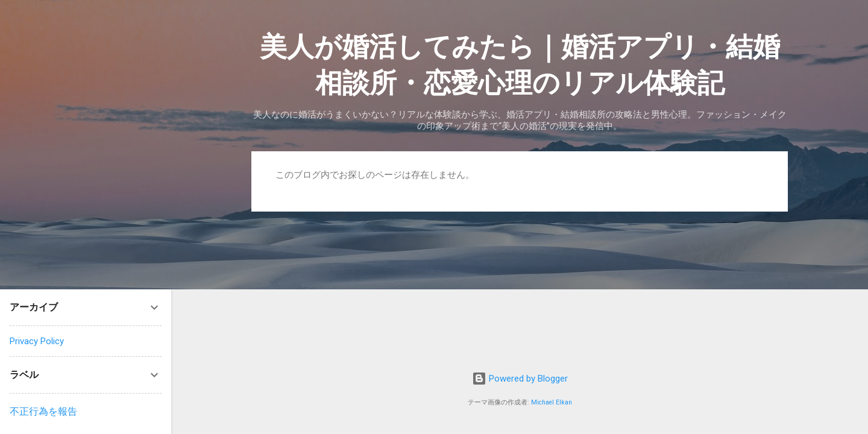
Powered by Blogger (520, 379)
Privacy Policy (37, 341)
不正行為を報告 (43, 411)
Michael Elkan (552, 402)
